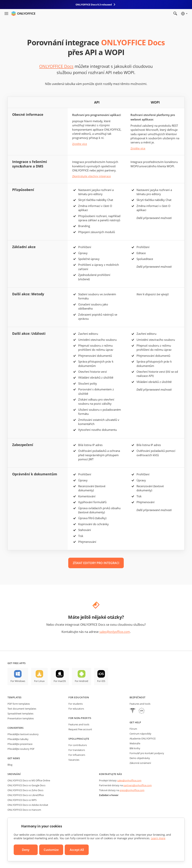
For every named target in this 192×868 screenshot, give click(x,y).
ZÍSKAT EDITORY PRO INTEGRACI (96, 563)
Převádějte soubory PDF (21, 749)
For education (79, 697)
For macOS (60, 681)
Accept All (77, 850)
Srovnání (14, 774)
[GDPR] (142, 711)
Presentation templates (21, 718)
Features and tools (79, 724)
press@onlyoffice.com (132, 790)
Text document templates (22, 709)
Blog (10, 765)
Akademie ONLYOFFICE (143, 738)
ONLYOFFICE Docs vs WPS (22, 800)
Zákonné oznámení (140, 763)
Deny (26, 850)
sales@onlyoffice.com (115, 632)
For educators (76, 709)
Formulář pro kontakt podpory (147, 753)
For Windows (18, 681)
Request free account (80, 729)
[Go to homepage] (23, 14)
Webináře (135, 743)
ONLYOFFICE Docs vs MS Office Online (29, 780)
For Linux (39, 681)
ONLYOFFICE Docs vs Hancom (24, 810)
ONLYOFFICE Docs (56, 66)
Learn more (158, 838)
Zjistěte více (80, 144)
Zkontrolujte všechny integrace (91, 176)
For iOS (101, 681)
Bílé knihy (135, 748)
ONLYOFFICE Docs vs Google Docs (26, 785)
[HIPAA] (133, 711)
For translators (77, 750)
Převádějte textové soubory (23, 734)
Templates (15, 697)
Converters (15, 728)
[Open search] (175, 14)
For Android (81, 681)
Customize (51, 850)
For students (76, 704)
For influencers (77, 755)
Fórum (133, 729)
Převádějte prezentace (20, 744)
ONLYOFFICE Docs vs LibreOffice (26, 795)
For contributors (78, 745)
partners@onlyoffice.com (138, 785)
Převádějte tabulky (18, 739)
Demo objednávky (140, 758)
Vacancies (74, 760)
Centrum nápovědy (140, 734)
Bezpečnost (138, 697)
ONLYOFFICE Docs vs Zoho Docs (25, 790)
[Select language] (184, 14)
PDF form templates (19, 704)
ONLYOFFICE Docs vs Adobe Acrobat (28, 805)
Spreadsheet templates (20, 713)
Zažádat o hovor (109, 795)
